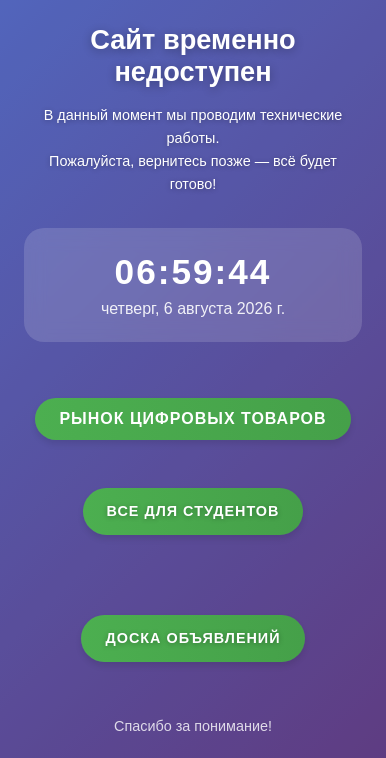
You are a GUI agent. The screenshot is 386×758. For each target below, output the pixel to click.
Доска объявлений (192, 638)
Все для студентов (193, 511)
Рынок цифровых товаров (192, 418)
